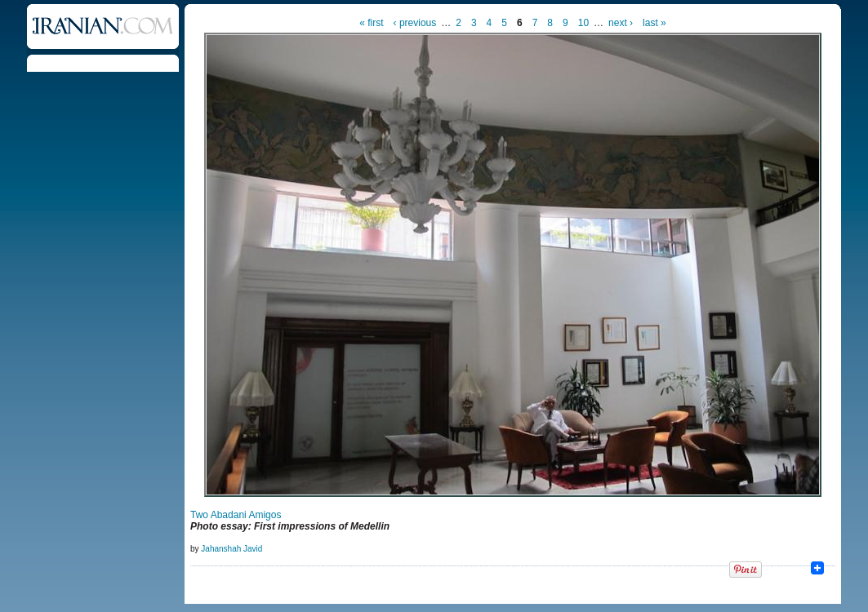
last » (654, 23)
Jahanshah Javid (231, 549)
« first (371, 23)
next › (621, 23)
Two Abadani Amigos (236, 515)
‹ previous (415, 23)
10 (583, 23)
